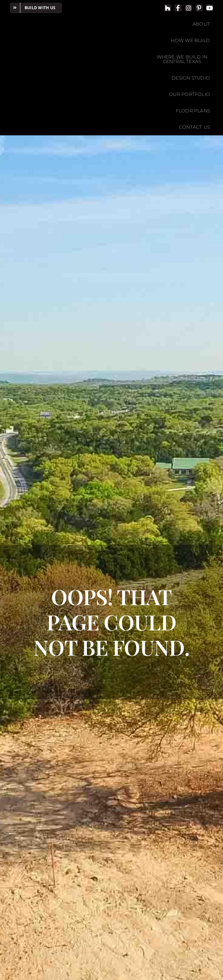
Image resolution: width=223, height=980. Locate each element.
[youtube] (210, 8)
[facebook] (178, 8)
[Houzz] (168, 8)
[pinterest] (199, 8)
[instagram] (189, 8)
